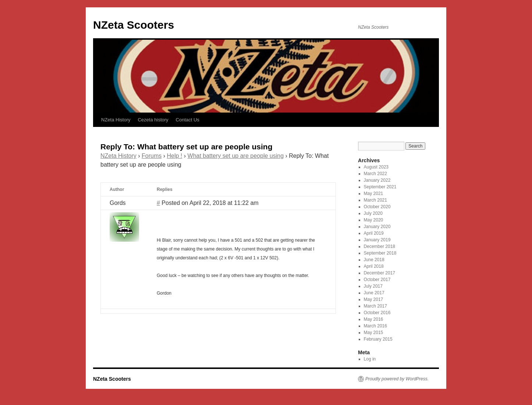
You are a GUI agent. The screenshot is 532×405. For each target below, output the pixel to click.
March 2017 (375, 306)
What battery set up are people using (236, 156)
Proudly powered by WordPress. (397, 379)
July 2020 (373, 213)
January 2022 (377, 180)
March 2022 (375, 174)
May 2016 (374, 319)
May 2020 (374, 220)
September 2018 (380, 253)
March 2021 (375, 200)
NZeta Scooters (134, 25)
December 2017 (380, 273)
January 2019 (377, 240)
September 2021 (380, 187)
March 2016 (375, 326)
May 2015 (374, 333)
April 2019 (374, 233)
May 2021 (374, 193)
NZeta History (116, 120)
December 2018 (380, 246)
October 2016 (377, 313)
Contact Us (188, 120)
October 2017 (377, 280)
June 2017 (374, 293)
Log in (370, 359)
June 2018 (374, 260)
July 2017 (373, 286)
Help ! (175, 156)
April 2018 (374, 266)
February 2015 (378, 339)
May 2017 (374, 299)
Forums (152, 156)
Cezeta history (153, 120)
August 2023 (376, 167)
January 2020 (377, 227)
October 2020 (377, 207)
